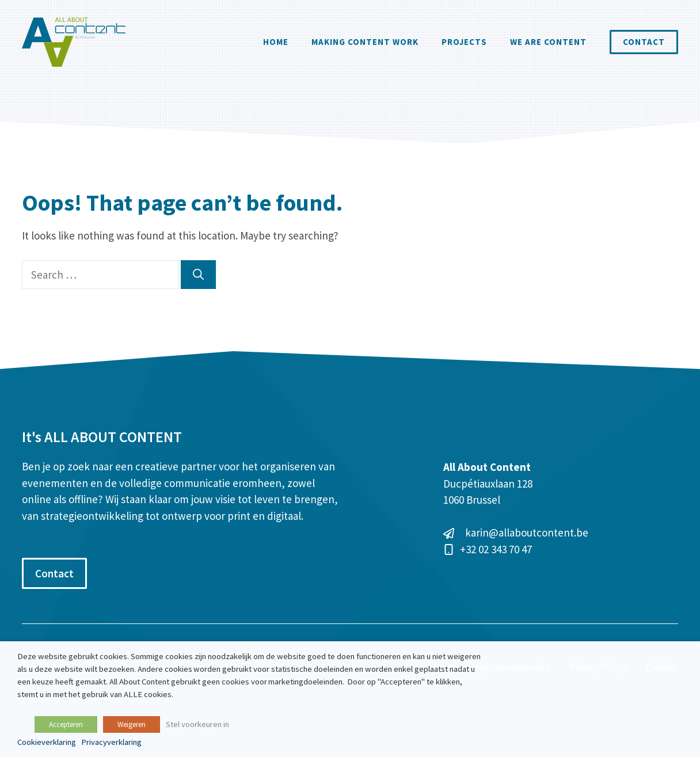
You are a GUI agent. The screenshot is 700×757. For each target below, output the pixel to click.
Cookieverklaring (47, 742)
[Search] (198, 275)
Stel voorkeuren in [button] (197, 724)
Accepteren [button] (66, 724)
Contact (644, 42)
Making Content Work (365, 42)
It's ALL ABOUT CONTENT (102, 437)
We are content (548, 42)
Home (276, 42)
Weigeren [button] (132, 724)
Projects (464, 42)
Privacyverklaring (111, 742)
